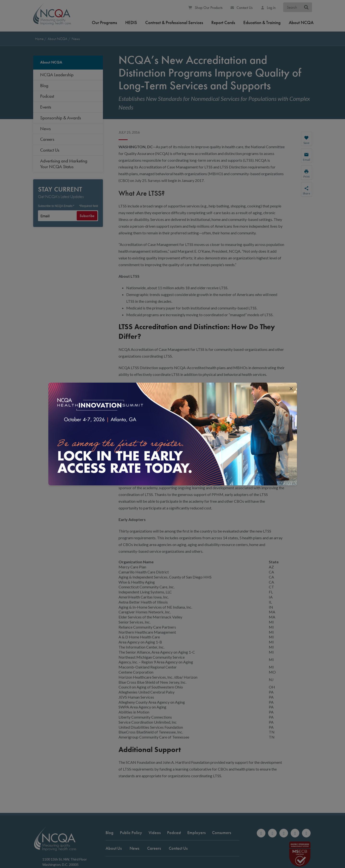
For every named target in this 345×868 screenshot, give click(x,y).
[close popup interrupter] (291, 388)
